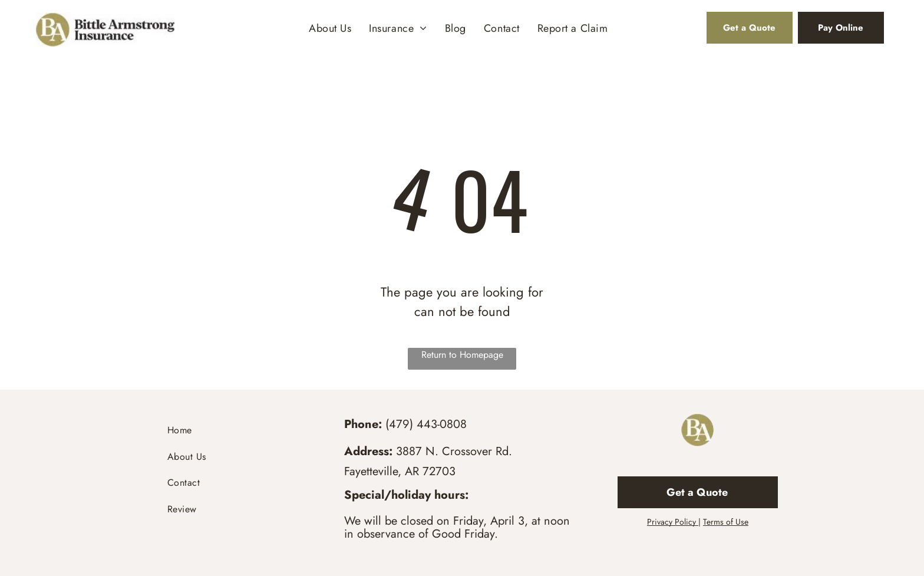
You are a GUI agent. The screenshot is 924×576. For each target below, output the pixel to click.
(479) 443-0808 (426, 424)
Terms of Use (726, 522)
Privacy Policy (671, 522)
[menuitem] (330, 28)
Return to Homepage (462, 355)
